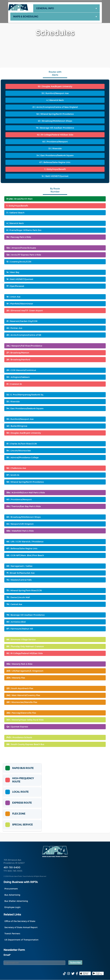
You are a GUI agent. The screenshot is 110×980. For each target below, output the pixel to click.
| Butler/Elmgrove (17, 426)
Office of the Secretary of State (20, 921)
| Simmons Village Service (21, 639)
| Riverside (13, 402)
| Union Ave (13, 297)
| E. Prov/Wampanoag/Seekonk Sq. (25, 395)
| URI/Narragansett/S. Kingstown (25, 671)
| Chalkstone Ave (16, 468)
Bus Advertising (12, 895)
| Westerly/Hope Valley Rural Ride (25, 720)
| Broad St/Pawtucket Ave (20, 573)
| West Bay (13, 272)
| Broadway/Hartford (18, 360)
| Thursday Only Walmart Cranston (25, 646)
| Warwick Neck (15, 223)
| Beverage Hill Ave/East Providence (25, 615)
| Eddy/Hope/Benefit (17, 206)
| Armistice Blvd (16, 622)
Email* (7, 955)
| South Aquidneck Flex (20, 688)
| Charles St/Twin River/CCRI (22, 444)
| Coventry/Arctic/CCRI (19, 262)
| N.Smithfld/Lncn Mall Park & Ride (26, 493)
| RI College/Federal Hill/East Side (25, 653)
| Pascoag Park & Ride (19, 237)
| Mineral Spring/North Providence (25, 482)
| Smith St (13, 475)
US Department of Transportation (21, 940)
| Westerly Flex (16, 678)
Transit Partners (12, 933)
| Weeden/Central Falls (19, 580)
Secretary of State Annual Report (21, 927)
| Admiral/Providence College (22, 457)
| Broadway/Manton (18, 353)
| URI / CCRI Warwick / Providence (25, 542)
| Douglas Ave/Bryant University (24, 433)
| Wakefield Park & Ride (20, 531)
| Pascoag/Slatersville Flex (21, 713)
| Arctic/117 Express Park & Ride (24, 255)
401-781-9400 (12, 868)
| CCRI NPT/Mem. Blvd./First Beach (25, 555)
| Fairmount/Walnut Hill (20, 629)
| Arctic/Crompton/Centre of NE (24, 335)
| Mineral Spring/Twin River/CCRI (24, 590)
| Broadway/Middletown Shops (24, 517)
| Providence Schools (19, 737)
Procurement (11, 889)
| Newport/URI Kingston (20, 524)
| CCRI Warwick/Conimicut (21, 370)
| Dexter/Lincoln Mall (18, 597)
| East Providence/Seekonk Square (25, 408)
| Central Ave (14, 604)
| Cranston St (14, 384)
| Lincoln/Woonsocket (19, 451)
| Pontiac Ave (14, 328)
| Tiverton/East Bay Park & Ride (24, 506)
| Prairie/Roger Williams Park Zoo (24, 230)
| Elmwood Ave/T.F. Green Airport (25, 310)
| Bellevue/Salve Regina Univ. (22, 548)
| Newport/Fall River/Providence (24, 346)
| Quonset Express (17, 727)
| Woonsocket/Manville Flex (22, 702)
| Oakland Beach (15, 213)
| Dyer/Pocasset (15, 286)
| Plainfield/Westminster (20, 304)
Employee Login (12, 907)
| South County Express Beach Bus (25, 744)
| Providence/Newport (19, 499)
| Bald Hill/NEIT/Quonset (20, 279)
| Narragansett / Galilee (19, 566)
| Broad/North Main (19, 199)
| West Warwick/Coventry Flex (23, 695)
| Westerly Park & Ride (19, 664)
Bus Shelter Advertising (16, 901)
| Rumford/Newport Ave (20, 419)
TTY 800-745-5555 (13, 871)
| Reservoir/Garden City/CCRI (22, 321)
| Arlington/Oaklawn (18, 377)
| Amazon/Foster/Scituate (21, 248)
